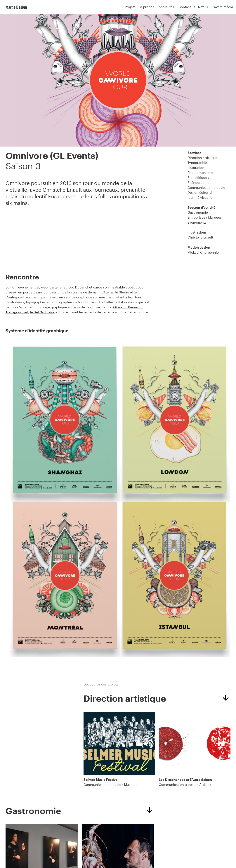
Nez (201, 7)
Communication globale (206, 187)
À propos (147, 7)
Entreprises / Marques (205, 217)
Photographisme (200, 173)
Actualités (166, 7)
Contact (185, 7)
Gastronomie (198, 212)
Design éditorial (200, 192)
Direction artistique (203, 158)
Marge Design (16, 7)
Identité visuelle (200, 197)
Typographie (197, 163)
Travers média (222, 7)
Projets (130, 7)
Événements (197, 222)
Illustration (196, 168)
